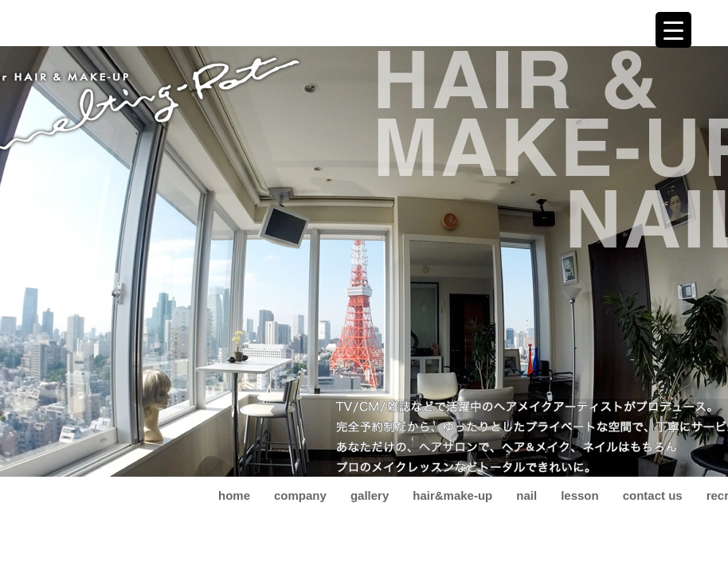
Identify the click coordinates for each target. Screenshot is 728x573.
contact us (653, 495)
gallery (370, 495)
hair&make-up (452, 495)
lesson (580, 495)
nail (526, 495)
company (300, 495)
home (234, 495)
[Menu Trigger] (673, 30)
